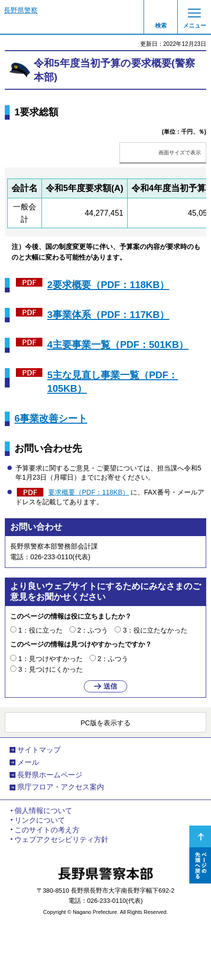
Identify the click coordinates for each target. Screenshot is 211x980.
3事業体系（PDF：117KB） (108, 315)
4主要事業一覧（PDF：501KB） (118, 345)
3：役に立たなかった (155, 630)
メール (28, 762)
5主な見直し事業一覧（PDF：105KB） (112, 382)
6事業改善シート (51, 418)
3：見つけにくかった (51, 669)
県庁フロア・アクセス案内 (61, 787)
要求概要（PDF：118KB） (89, 492)
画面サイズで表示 (180, 152)
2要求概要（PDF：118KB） (108, 285)
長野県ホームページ (50, 775)
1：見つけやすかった (51, 659)
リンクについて (40, 820)
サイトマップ (39, 750)
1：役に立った (40, 630)
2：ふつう (93, 630)
